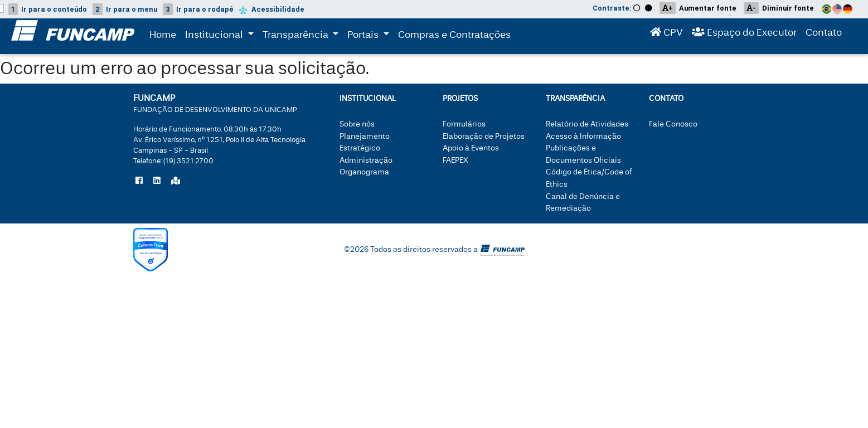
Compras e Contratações (454, 37)
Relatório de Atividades (587, 124)
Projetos (460, 98)
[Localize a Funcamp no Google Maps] (176, 181)
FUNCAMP (215, 103)
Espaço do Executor (744, 35)
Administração (366, 160)
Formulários (464, 124)
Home (163, 37)
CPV (666, 35)
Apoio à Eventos (471, 148)
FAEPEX (455, 160)
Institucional (215, 36)
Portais (370, 36)
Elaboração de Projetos (484, 136)
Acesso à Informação (583, 136)
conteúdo (48, 9)
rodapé (198, 9)
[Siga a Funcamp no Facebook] (139, 181)
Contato (824, 35)
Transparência (303, 36)
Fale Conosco (673, 124)
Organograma (364, 172)
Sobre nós (357, 124)
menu (125, 9)
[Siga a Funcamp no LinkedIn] (157, 181)
